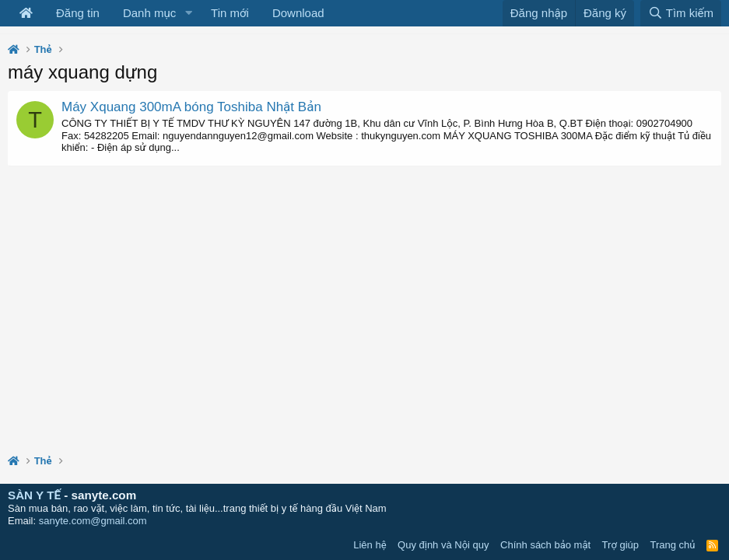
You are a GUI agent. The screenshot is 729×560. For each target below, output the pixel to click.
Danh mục (149, 13)
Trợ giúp (620, 545)
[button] (188, 13)
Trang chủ (673, 545)
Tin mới (230, 13)
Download (298, 13)
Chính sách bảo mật (545, 545)
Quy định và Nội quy (443, 545)
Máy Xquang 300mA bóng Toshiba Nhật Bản (191, 107)
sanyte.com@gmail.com (93, 521)
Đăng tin (78, 13)
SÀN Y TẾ (34, 495)
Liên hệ (370, 545)
